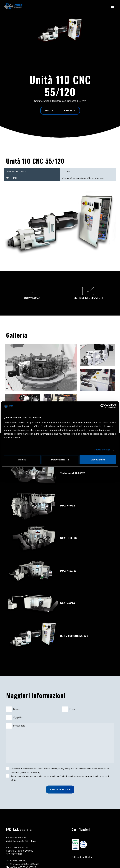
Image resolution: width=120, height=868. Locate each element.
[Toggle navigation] (113, 6)
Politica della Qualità (82, 857)
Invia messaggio (60, 790)
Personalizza (60, 459)
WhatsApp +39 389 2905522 (24, 864)
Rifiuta (22, 459)
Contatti (69, 111)
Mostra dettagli (102, 450)
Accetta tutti (98, 459)
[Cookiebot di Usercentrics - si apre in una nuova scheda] (103, 406)
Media (49, 111)
